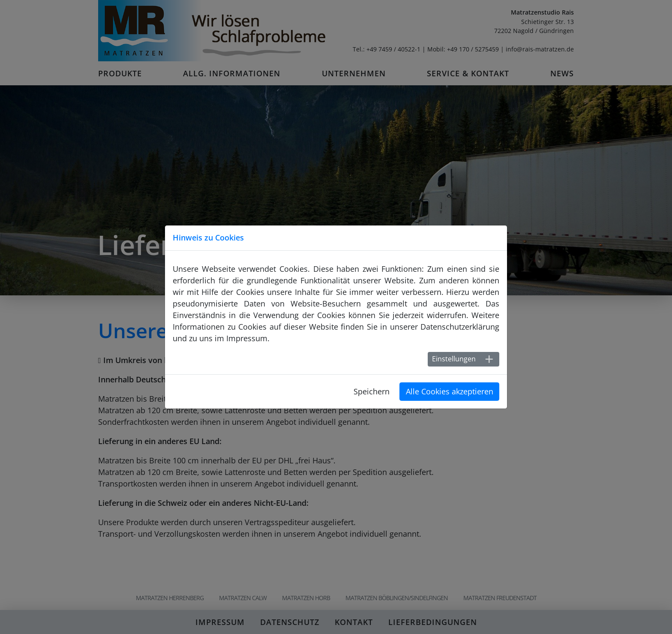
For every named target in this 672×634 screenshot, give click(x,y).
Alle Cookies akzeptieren (450, 391)
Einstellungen (454, 359)
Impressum (247, 338)
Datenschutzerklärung (460, 327)
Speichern (372, 391)
